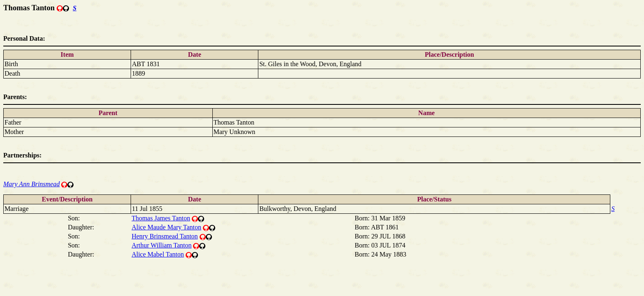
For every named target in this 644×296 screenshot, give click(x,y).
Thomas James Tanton (161, 218)
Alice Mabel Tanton (158, 254)
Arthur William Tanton (161, 245)
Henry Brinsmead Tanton (164, 236)
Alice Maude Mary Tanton (166, 227)
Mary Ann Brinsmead (31, 184)
